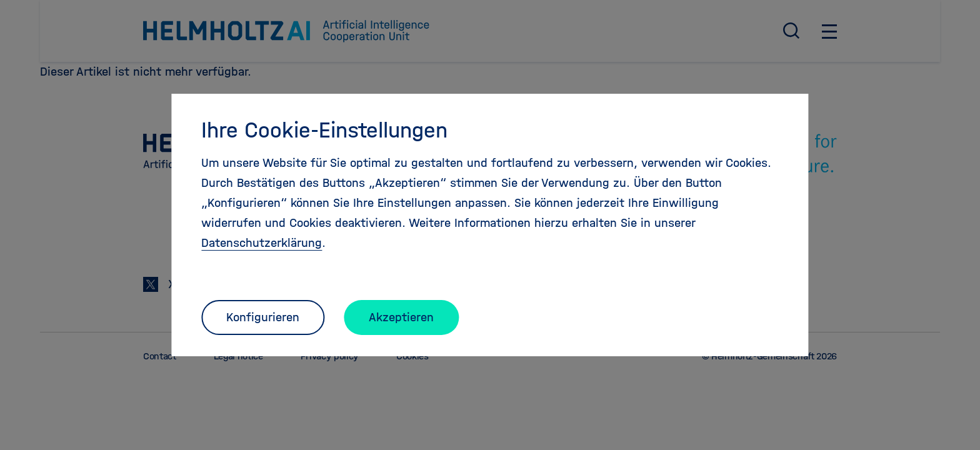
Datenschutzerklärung (262, 243)
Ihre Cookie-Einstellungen (324, 130)
